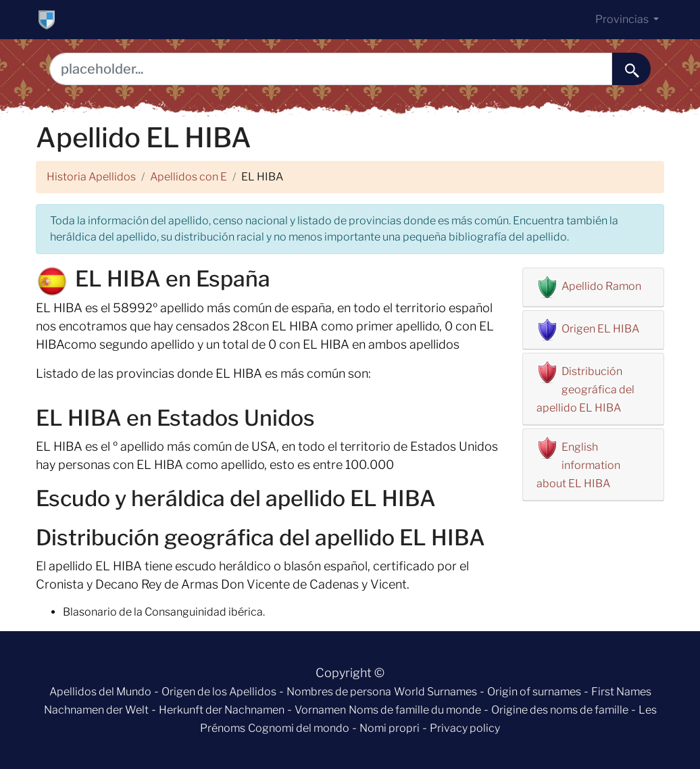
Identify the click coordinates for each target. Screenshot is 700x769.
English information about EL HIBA (578, 465)
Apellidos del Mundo (100, 692)
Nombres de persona (339, 692)
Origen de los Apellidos (219, 692)
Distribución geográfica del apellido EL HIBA (585, 390)
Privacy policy (465, 728)
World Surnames (435, 692)
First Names (621, 692)
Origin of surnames (534, 692)
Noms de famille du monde (415, 710)
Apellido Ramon (601, 286)
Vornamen (320, 710)
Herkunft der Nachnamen (222, 710)
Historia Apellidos (91, 177)
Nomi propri (390, 728)
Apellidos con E (189, 177)
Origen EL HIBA (600, 329)
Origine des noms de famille (560, 710)
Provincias (623, 19)
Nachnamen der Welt (96, 710)
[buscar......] (631, 69)
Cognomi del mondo (299, 728)
